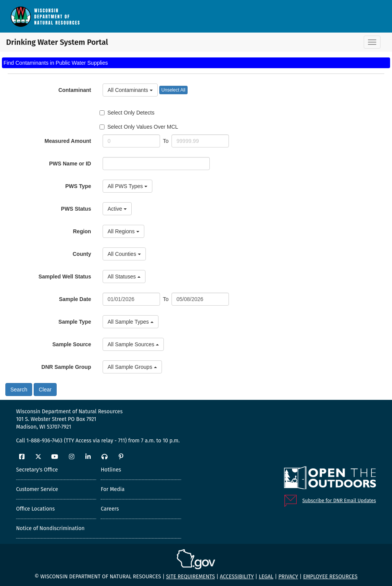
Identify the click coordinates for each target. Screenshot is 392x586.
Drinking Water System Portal (46, 42)
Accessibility (237, 577)
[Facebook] (22, 457)
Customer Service (37, 489)
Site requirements (191, 577)
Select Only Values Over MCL (139, 127)
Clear (45, 390)
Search (19, 390)
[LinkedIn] (88, 457)
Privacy (288, 577)
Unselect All (174, 90)
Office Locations (35, 509)
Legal (266, 577)
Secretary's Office (37, 470)
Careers (110, 509)
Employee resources (330, 577)
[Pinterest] (121, 457)
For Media (113, 489)
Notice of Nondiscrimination (50, 528)
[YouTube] (55, 457)
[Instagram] (72, 457)
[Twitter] (38, 457)
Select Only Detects (127, 113)
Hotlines (111, 470)
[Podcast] (105, 457)
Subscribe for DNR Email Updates (339, 500)
